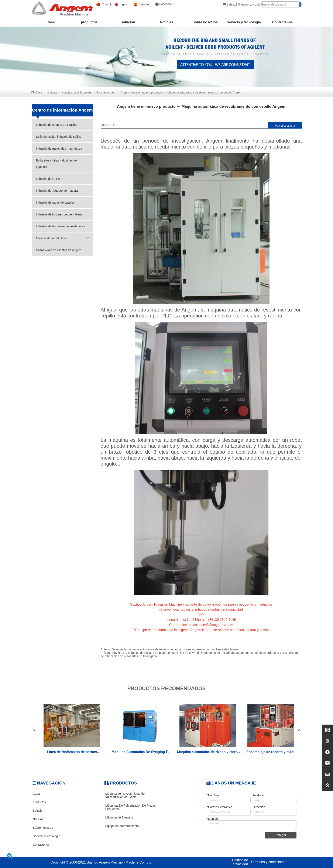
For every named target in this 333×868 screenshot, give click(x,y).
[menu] (166, 22)
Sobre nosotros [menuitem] (205, 22)
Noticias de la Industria (76, 92)
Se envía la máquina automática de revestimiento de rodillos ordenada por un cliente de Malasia (175, 649)
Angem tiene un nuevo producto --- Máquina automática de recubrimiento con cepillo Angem (181, 92)
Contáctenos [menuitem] (282, 22)
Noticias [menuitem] (166, 22)
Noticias (52, 92)
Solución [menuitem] (128, 22)
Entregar (281, 835)
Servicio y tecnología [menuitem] (244, 22)
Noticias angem (106, 92)
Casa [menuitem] (51, 22)
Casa (39, 92)
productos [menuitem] (89, 22)
